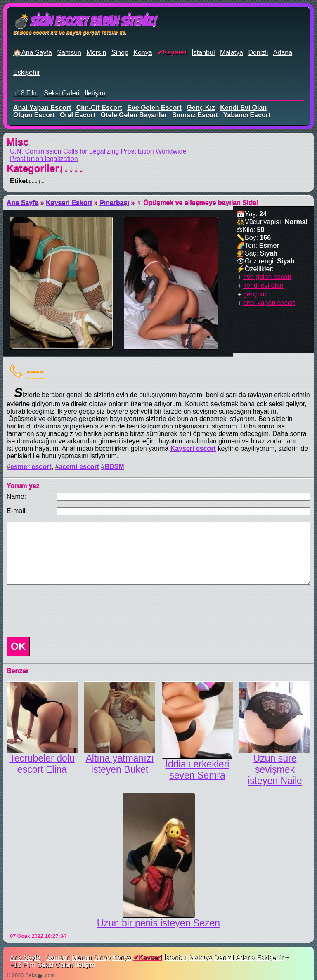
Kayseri (175, 52)
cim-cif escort (99, 108)
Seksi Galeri (62, 93)
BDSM (115, 467)
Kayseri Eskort (69, 202)
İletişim (95, 93)
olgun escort (34, 115)
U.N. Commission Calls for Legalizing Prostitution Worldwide (98, 151)
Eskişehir (27, 72)
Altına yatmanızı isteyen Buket (119, 764)
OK (18, 646)
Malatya (232, 53)
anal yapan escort (42, 108)
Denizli (258, 53)
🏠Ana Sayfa (33, 53)
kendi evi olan (243, 108)
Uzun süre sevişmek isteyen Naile (275, 769)
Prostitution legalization (44, 159)
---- (35, 371)
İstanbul (203, 53)
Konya (143, 53)
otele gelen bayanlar (134, 115)
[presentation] (66, 611)
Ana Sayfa (22, 202)
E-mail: (17, 511)
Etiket (27, 181)
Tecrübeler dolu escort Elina (42, 764)
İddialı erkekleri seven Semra (198, 770)
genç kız (201, 108)
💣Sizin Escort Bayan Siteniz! (84, 21)
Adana (283, 53)
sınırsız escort (195, 115)
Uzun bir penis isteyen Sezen (158, 923)
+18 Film (26, 93)
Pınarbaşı (114, 202)
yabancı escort (247, 115)
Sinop (120, 53)
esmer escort (31, 467)
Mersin (96, 53)
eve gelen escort (154, 108)
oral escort (78, 115)
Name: (16, 496)
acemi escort (79, 467)
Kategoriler (45, 168)
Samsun (69, 53)
